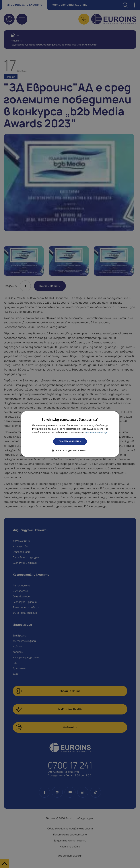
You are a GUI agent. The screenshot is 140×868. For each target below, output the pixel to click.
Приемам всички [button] (70, 441)
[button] (70, 451)
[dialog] (70, 434)
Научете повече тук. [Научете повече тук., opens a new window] (97, 432)
